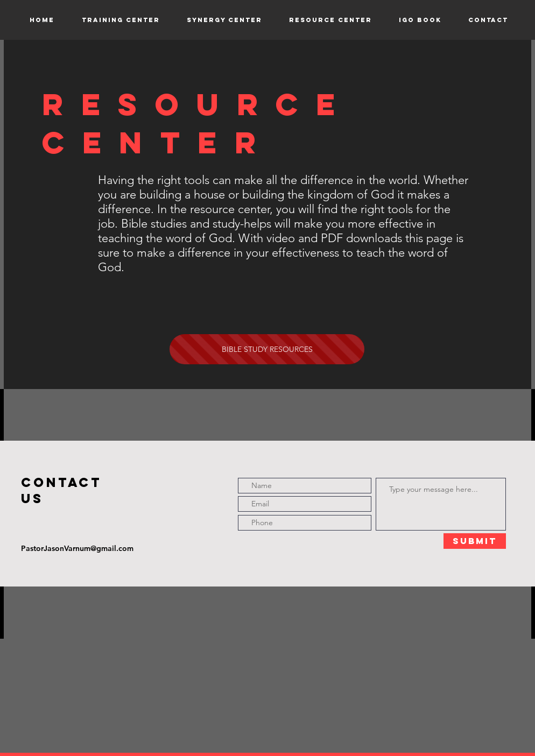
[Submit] (475, 541)
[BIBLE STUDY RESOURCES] (267, 349)
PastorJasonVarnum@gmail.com (77, 548)
